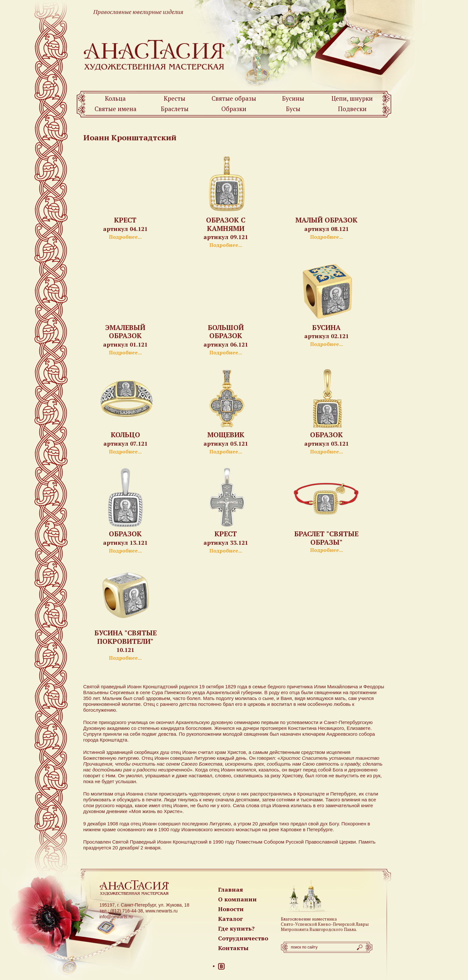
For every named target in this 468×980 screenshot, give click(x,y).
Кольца (115, 98)
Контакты (233, 948)
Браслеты (175, 109)
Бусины (293, 98)
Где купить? (236, 928)
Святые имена (116, 109)
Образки (234, 109)
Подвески (352, 109)
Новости (231, 909)
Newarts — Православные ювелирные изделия (155, 55)
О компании (237, 899)
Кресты (175, 98)
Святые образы (234, 98)
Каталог (230, 919)
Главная (231, 889)
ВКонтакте (221, 966)
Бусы (293, 109)
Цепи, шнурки (352, 98)
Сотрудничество (243, 938)
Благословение (296, 919)
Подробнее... (125, 237)
